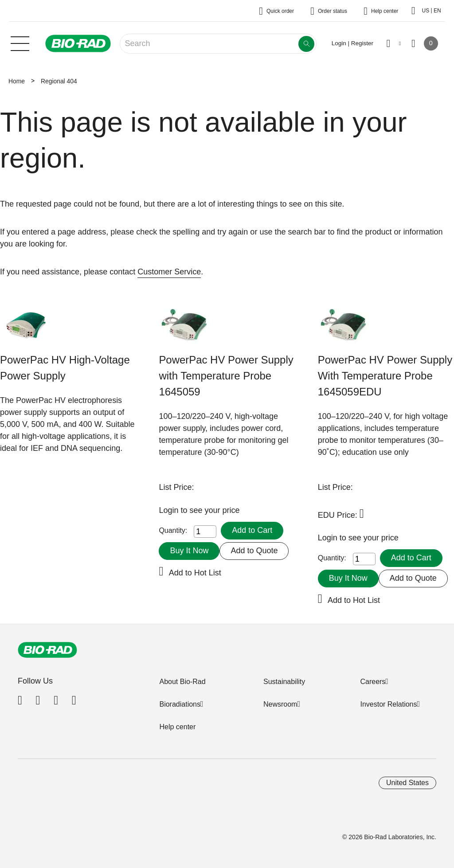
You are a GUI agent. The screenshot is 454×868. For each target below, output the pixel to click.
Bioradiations (180, 704)
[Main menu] (20, 43)
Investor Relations (388, 704)
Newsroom (280, 704)
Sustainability (284, 682)
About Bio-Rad (182, 682)
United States (407, 783)
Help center (177, 727)
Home (17, 81)
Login (170, 510)
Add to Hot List (195, 573)
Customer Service (169, 272)
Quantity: (173, 530)
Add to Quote (254, 551)
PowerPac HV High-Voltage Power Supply (65, 368)
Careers (373, 682)
